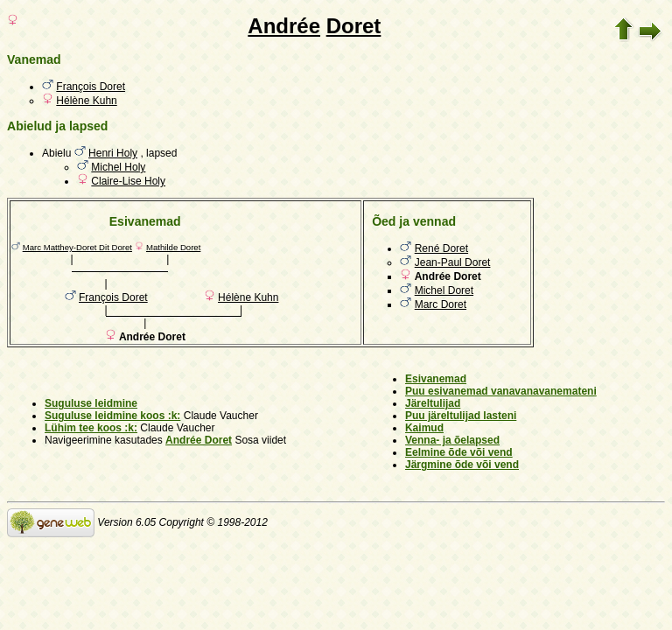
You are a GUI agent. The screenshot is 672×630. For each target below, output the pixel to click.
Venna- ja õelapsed (452, 440)
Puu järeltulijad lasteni (461, 416)
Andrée (284, 26)
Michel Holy (118, 167)
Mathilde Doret (173, 247)
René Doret (441, 248)
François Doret (91, 87)
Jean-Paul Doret (453, 262)
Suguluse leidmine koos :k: (112, 416)
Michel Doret (444, 290)
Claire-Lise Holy (128, 181)
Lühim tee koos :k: (91, 428)
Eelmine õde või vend (459, 452)
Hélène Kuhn (86, 101)
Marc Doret (441, 304)
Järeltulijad (433, 403)
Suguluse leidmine (91, 403)
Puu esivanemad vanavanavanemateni (501, 391)
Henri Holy (113, 153)
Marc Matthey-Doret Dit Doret (77, 247)
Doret (354, 26)
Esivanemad (436, 379)
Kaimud (424, 428)
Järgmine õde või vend (462, 465)
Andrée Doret (199, 440)
